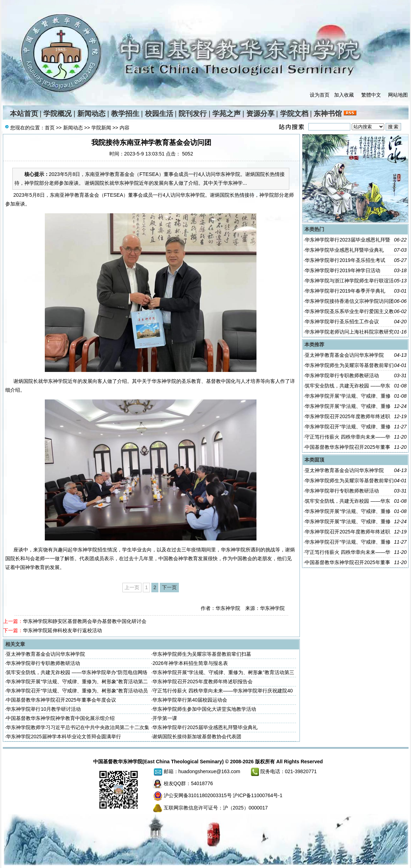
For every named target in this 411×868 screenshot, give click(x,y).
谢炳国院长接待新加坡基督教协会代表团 (197, 736)
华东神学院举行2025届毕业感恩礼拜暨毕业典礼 (205, 727)
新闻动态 (91, 114)
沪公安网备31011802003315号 (198, 795)
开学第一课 (165, 718)
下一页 (169, 587)
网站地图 (398, 95)
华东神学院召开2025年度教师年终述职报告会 (202, 681)
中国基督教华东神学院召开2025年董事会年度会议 (61, 700)
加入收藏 (344, 95)
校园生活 (159, 114)
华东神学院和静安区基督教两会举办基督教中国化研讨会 (85, 621)
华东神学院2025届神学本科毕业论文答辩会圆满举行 (63, 736)
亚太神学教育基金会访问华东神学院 (46, 654)
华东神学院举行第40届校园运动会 (190, 700)
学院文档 (294, 114)
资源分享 (260, 114)
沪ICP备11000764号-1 (258, 795)
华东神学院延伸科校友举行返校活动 (62, 630)
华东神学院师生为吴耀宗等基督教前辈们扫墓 (202, 654)
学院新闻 (101, 128)
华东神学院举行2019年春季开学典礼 (345, 291)
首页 (50, 128)
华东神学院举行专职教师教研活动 (43, 663)
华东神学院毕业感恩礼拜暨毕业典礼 (344, 250)
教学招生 (125, 114)
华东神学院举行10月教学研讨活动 (43, 709)
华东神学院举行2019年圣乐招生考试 (345, 260)
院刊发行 (193, 114)
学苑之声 (226, 114)
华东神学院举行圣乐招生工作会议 (342, 322)
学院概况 (58, 114)
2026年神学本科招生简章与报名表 (190, 663)
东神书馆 (328, 114)
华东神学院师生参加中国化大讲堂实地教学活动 (204, 709)
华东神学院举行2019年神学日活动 (342, 270)
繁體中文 (371, 95)
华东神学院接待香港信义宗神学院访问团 (349, 301)
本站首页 (24, 114)
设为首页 (320, 95)
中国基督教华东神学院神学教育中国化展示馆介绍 (60, 718)
